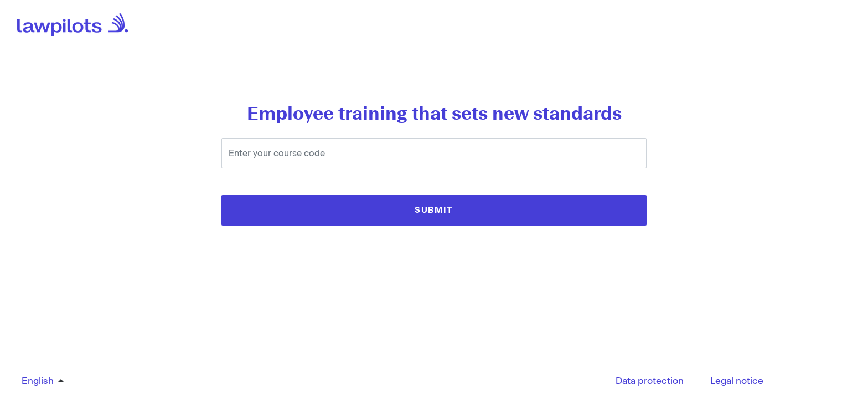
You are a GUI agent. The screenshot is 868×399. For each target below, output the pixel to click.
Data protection (650, 381)
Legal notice (737, 381)
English (38, 381)
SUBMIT (434, 210)
